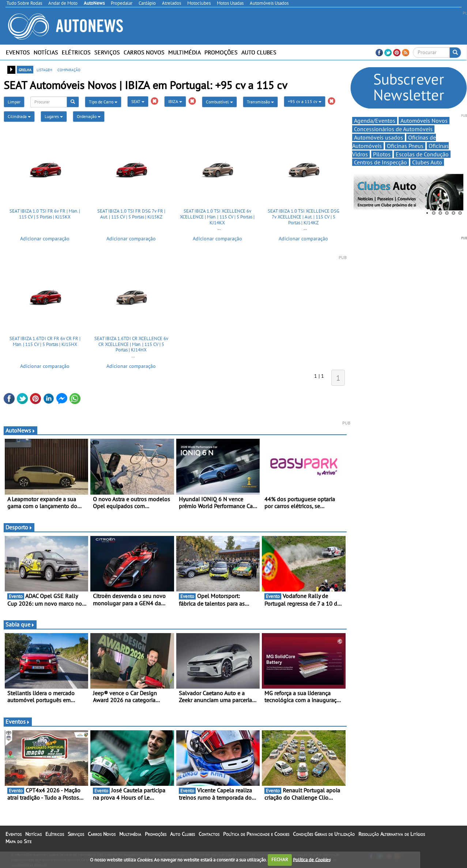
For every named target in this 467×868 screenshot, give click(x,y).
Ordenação (89, 116)
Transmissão (260, 102)
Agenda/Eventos (375, 121)
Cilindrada (19, 116)
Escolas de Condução (422, 154)
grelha (25, 69)
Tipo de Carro (103, 102)
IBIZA (175, 101)
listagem (44, 69)
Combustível (219, 102)
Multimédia (184, 52)
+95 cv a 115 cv (305, 101)
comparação (69, 69)
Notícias (46, 52)
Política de (312, 859)
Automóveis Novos (424, 121)
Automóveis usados (379, 137)
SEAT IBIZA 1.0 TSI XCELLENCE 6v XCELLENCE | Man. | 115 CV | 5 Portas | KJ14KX (217, 217)
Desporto (19, 527)
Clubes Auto (427, 162)
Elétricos (76, 52)
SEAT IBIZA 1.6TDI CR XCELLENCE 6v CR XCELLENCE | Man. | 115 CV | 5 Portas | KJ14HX (131, 344)
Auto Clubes (259, 52)
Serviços (107, 52)
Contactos (209, 834)
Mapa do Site (18, 841)
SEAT (138, 101)
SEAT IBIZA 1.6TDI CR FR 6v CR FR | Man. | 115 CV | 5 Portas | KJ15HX (45, 341)
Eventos (18, 52)
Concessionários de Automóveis (393, 129)
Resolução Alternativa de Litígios (392, 834)
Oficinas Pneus (405, 146)
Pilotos (382, 154)
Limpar (14, 102)
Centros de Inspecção (381, 162)
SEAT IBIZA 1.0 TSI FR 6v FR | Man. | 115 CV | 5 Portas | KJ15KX (45, 214)
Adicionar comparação (45, 239)
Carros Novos (144, 52)
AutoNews (20, 430)
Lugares (54, 116)
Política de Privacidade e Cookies (256, 834)
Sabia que (20, 624)
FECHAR (280, 859)
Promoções (221, 52)
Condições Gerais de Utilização (324, 834)
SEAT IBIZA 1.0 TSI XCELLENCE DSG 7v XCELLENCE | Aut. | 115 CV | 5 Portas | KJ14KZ (304, 217)
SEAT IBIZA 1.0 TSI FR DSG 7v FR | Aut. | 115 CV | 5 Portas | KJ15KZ (131, 214)
